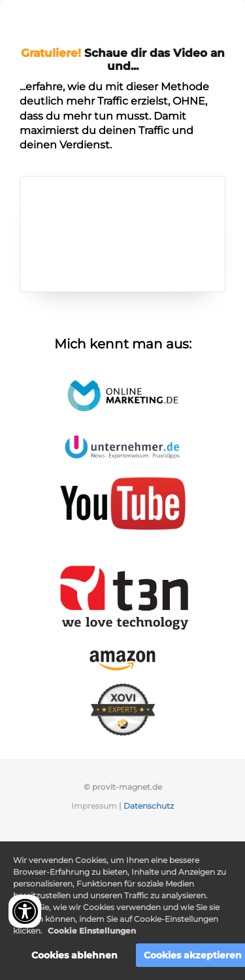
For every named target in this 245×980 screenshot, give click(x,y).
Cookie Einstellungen (92, 931)
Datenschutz (149, 806)
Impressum (94, 806)
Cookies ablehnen (74, 955)
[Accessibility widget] (25, 911)
